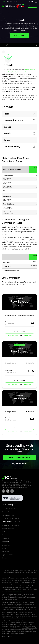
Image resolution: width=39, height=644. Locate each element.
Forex (7, 114)
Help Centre (6, 545)
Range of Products (8, 529)
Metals (7, 133)
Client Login (32, 6)
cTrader (27, 72)
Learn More (28, 336)
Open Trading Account (20, 457)
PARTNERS (10, 2)
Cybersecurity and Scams (10, 518)
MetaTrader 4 (30, 70)
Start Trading (20, 35)
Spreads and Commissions (11, 525)
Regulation (5, 552)
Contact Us (6, 558)
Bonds (7, 140)
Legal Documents (7, 555)
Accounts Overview (8, 509)
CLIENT (4, 2)
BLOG (15, 2)
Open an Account (8, 512)
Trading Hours (6, 532)
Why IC (4, 548)
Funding (4, 535)
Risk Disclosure (18, 591)
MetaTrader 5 (7, 72)
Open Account (20, 332)
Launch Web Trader (8, 515)
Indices (7, 127)
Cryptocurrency (12, 147)
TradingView (17, 72)
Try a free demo (19, 464)
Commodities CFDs (14, 120)
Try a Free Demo (13, 336)
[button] (31, 2)
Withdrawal (5, 538)
